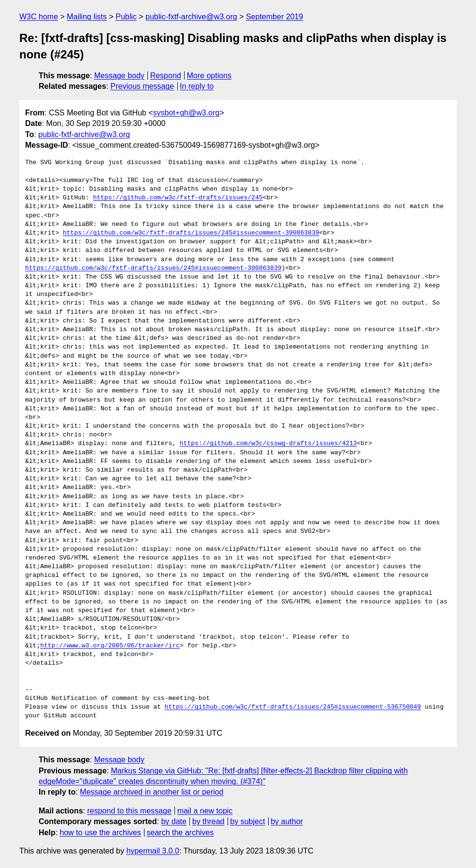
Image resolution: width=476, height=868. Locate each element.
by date (173, 821)
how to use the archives (101, 833)
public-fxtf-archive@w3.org (191, 17)
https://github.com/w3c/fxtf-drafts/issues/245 (178, 198)
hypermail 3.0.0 (152, 851)
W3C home (39, 17)
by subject (247, 821)
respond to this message (129, 811)
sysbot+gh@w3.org (187, 113)
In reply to (197, 86)
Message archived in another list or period (151, 792)
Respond (166, 76)
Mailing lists (87, 17)
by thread (209, 821)
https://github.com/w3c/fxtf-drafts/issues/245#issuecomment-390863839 (191, 233)
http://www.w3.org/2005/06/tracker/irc (110, 646)
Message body (119, 76)
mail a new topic (205, 811)
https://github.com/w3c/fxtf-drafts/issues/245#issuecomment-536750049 (293, 707)
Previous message (143, 86)
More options (209, 76)
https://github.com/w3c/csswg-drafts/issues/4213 (268, 444)
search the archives (180, 833)
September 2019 (274, 17)
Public (126, 17)
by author (287, 821)
